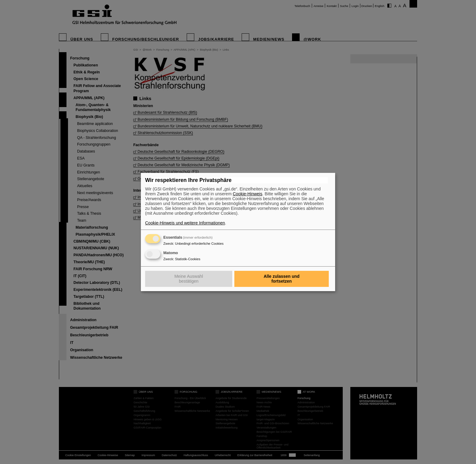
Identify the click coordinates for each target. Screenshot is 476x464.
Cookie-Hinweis (248, 194)
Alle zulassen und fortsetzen (281, 279)
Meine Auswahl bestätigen (189, 279)
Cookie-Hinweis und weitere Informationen (185, 223)
